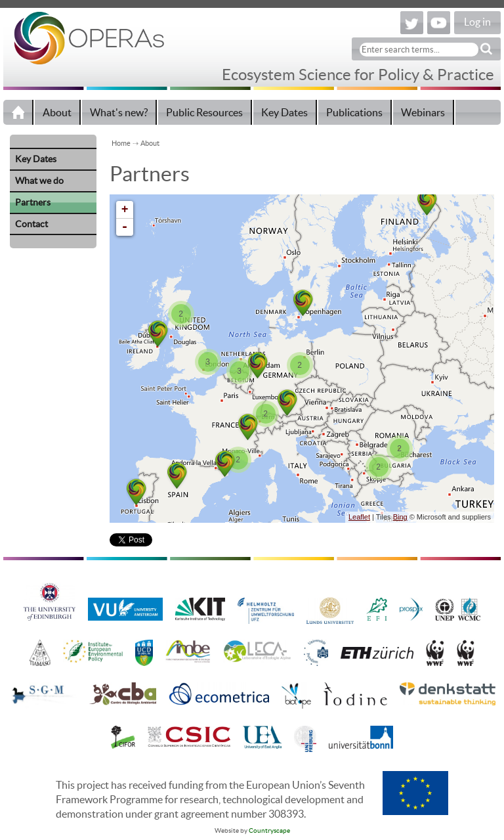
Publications (354, 112)
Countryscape (269, 830)
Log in (477, 22)
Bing (400, 517)
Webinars (423, 112)
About (57, 112)
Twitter (412, 23)
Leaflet (359, 517)
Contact (31, 224)
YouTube (439, 23)
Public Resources (204, 112)
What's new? (119, 112)
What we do (39, 181)
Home (18, 112)
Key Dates (284, 112)
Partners (33, 202)
